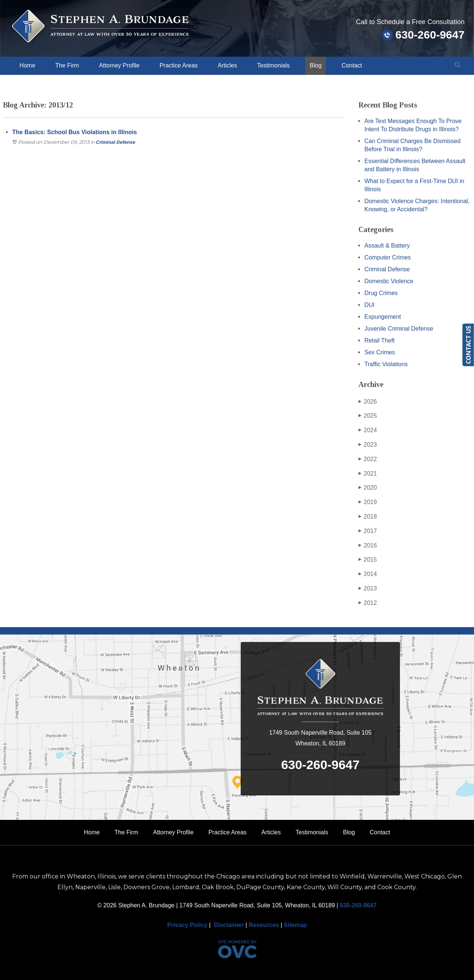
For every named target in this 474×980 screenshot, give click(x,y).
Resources (264, 925)
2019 (368, 502)
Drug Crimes (381, 293)
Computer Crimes (388, 257)
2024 (368, 430)
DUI (370, 305)
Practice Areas (179, 65)
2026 (368, 402)
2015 (368, 560)
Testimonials (273, 65)
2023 (368, 445)
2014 (368, 574)
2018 (368, 517)
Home (28, 65)
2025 (368, 416)
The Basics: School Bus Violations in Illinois (75, 132)
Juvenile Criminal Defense (399, 329)
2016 (368, 546)
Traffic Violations (386, 364)
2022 (368, 459)
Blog (316, 65)
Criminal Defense (116, 142)
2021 (368, 474)
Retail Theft (380, 340)
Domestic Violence (389, 281)
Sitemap (295, 925)
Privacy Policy (187, 925)
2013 (368, 589)
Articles (227, 65)
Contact (352, 65)
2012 (368, 603)
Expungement (383, 317)
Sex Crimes (380, 352)
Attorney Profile (119, 65)
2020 (368, 488)
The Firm (67, 65)
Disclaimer (229, 925)
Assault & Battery (387, 246)
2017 (368, 531)
